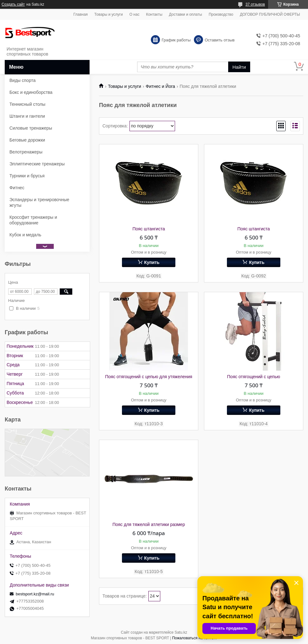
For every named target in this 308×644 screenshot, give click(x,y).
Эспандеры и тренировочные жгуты (39, 202)
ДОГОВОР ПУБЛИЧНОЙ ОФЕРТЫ (270, 14)
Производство (221, 14)
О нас (135, 14)
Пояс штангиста (148, 229)
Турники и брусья (27, 176)
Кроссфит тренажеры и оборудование (33, 220)
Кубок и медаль (25, 235)
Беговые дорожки (27, 140)
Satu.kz (181, 632)
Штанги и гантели (27, 116)
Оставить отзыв (220, 40)
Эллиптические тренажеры (37, 164)
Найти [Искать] (239, 67)
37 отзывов (255, 4)
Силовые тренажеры (31, 128)
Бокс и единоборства (31, 92)
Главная (80, 14)
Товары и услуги (109, 14)
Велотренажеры (26, 152)
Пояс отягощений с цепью (254, 377)
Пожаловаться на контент (195, 638)
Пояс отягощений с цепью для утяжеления (148, 377)
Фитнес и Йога (160, 86)
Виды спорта (22, 80)
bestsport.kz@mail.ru (35, 594)
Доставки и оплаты (186, 14)
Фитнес (17, 188)
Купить (152, 262)
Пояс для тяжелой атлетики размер (149, 524)
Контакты (154, 14)
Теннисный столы (27, 104)
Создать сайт (13, 4)
